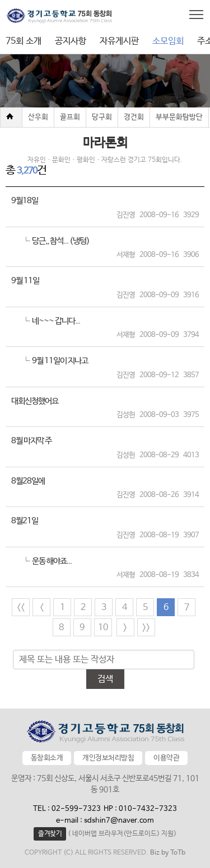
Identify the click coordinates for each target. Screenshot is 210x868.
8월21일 (25, 521)
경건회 (134, 117)
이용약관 (166, 758)
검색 (105, 679)
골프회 (70, 117)
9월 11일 (25, 281)
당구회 (102, 117)
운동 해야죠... (52, 561)
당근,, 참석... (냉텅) (61, 241)
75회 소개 (24, 41)
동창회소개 (47, 758)
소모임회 (168, 41)
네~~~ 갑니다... (56, 321)
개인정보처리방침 (108, 758)
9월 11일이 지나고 (60, 361)
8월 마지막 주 (31, 441)
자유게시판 (119, 41)
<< (21, 607)
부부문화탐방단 (179, 117)
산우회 (38, 117)
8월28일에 (28, 481)
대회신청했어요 (35, 401)
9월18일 (25, 201)
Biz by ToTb (168, 853)
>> (146, 628)
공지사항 (71, 41)
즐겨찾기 (50, 834)
